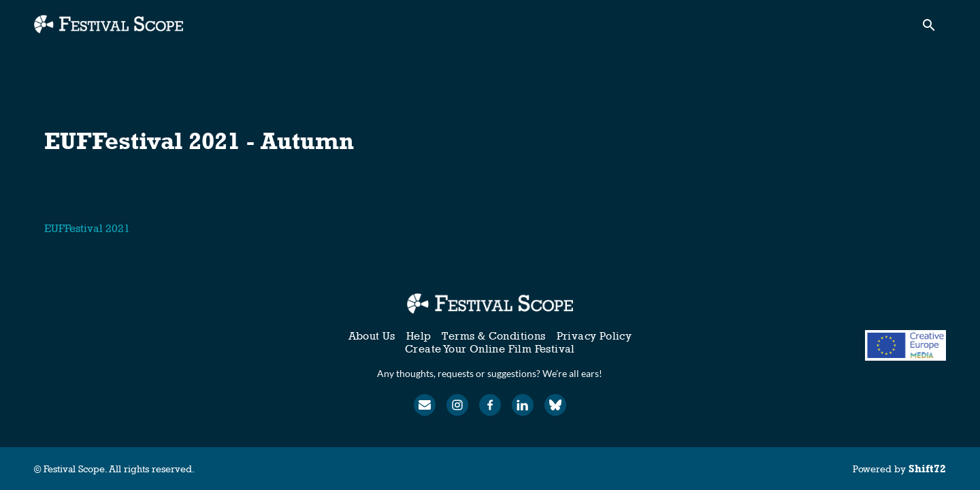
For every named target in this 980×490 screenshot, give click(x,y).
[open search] (934, 28)
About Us (372, 336)
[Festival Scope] (490, 304)
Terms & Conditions (493, 336)
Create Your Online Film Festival (490, 349)
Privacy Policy (594, 336)
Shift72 (927, 469)
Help (419, 336)
